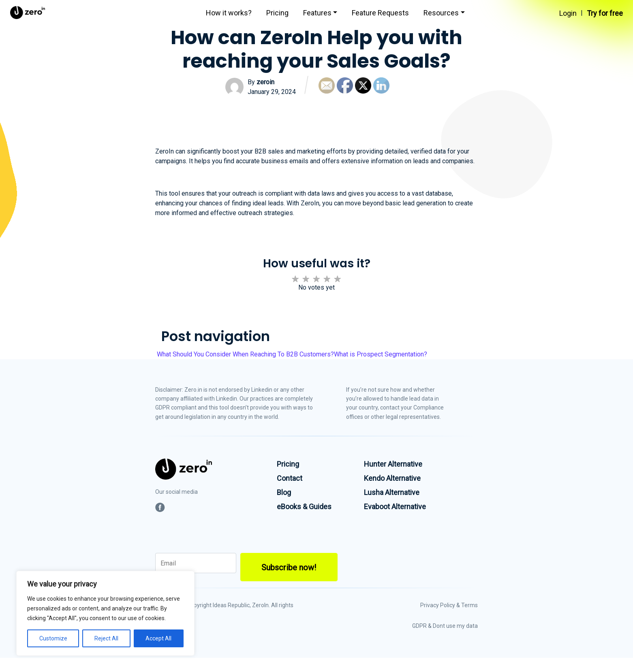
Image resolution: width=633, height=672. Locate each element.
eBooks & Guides (304, 507)
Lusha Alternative (392, 492)
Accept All (158, 638)
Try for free (605, 13)
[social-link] (160, 508)
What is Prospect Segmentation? (381, 354)
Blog (284, 492)
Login (568, 13)
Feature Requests (380, 13)
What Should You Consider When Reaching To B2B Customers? (245, 354)
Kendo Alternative (392, 478)
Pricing (277, 13)
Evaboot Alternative (395, 507)
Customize (53, 638)
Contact (290, 478)
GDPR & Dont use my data (445, 626)
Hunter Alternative (393, 464)
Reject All (106, 638)
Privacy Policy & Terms (449, 605)
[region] (105, 613)
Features (317, 13)
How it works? (229, 13)
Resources (441, 13)
